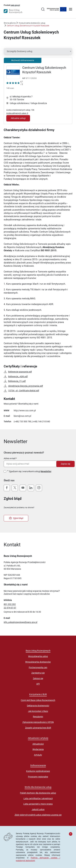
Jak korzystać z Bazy (38, 711)
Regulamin (38, 717)
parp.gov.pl (15, 5)
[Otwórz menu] (71, 10)
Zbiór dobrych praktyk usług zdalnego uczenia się (38, 815)
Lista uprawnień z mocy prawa (38, 804)
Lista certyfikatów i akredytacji (38, 798)
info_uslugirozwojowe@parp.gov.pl (20, 622)
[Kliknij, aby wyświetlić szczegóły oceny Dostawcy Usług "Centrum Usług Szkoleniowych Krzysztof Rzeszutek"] (15, 86)
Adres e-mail (10, 458)
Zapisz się (65, 464)
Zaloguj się (38, 678)
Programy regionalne (38, 777)
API (38, 684)
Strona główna (10, 23)
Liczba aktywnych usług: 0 (17, 113)
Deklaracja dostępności (38, 706)
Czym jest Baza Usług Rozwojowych (38, 700)
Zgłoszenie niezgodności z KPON (38, 722)
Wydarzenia (38, 749)
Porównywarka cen (38, 667)
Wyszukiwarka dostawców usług (32, 23)
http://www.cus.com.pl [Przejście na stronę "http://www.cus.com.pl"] (25, 411)
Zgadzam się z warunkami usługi (30, 471)
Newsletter (46, 471)
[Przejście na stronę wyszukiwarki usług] (43, 10)
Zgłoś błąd (16, 518)
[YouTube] (23, 488)
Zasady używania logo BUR (38, 728)
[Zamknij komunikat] (71, 834)
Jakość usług (38, 809)
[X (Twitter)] (15, 488)
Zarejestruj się (38, 673)
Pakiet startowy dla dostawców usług (38, 793)
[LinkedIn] (31, 488)
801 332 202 (10, 604)
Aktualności (38, 744)
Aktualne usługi (18, 118)
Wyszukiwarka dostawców (38, 662)
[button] (38, 51)
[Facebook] (7, 488)
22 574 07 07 (10, 608)
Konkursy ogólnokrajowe (38, 771)
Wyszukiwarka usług (38, 656)
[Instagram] (39, 488)
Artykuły (38, 755)
